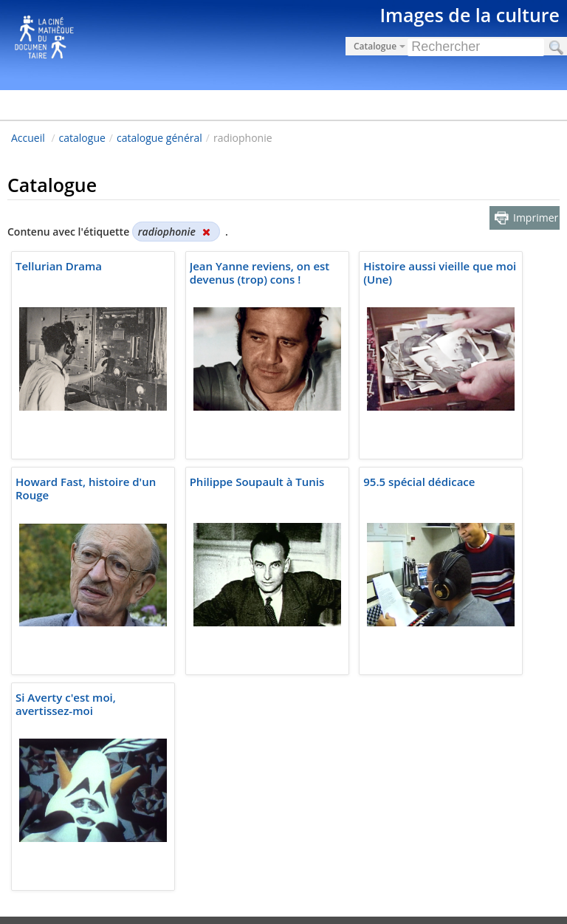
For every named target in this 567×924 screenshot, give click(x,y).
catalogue (82, 138)
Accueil (28, 138)
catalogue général (159, 138)
